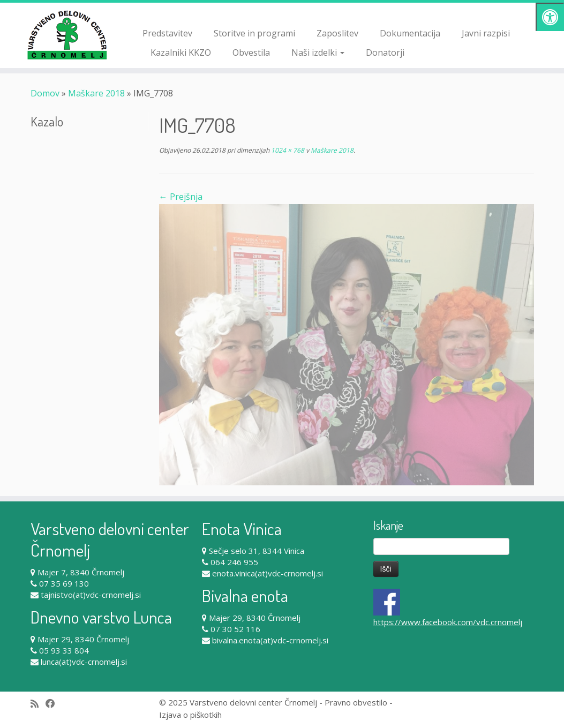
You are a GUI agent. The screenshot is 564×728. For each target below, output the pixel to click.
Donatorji (385, 52)
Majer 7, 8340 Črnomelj (81, 572)
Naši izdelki (318, 52)
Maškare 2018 (96, 93)
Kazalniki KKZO (181, 52)
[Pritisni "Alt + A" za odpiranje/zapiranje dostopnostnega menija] (550, 17)
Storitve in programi (254, 33)
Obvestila (251, 52)
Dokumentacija (410, 33)
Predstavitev (167, 33)
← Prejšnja (181, 197)
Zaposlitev (337, 33)
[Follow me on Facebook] (54, 704)
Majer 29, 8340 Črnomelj (83, 639)
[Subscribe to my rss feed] (38, 704)
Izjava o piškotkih (190, 715)
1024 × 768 (287, 150)
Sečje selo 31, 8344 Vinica (257, 551)
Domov (45, 93)
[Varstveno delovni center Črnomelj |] (66, 35)
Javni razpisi (486, 33)
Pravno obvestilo (356, 702)
